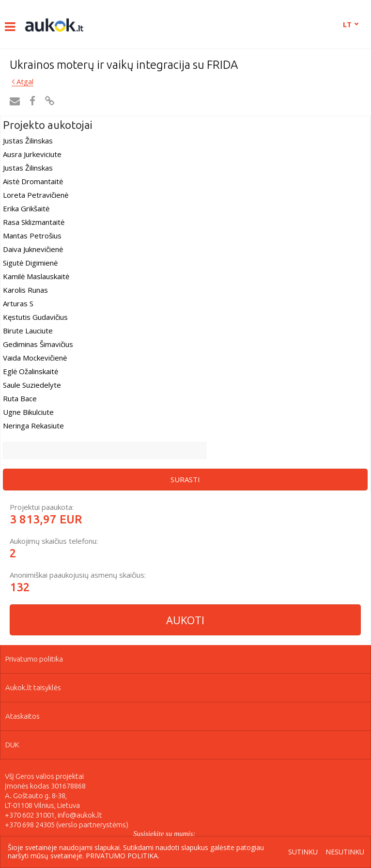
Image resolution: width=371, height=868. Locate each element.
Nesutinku (345, 852)
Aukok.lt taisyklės (33, 687)
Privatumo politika (34, 659)
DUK (12, 745)
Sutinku (303, 852)
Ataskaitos (23, 716)
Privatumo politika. (123, 856)
